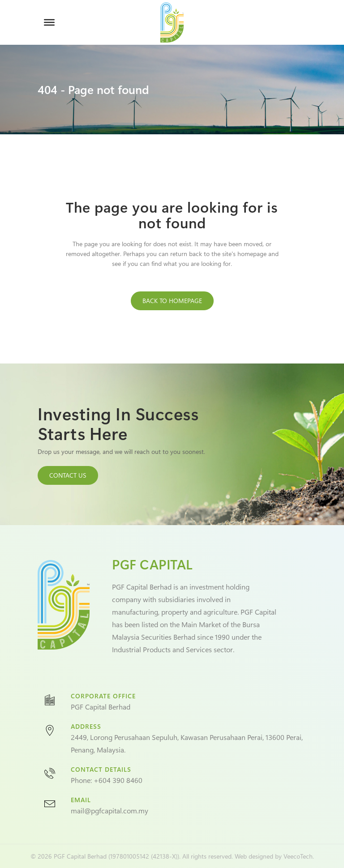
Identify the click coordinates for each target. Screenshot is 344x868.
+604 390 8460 (118, 780)
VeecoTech (298, 856)
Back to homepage (172, 301)
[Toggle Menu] (49, 22)
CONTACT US (68, 475)
